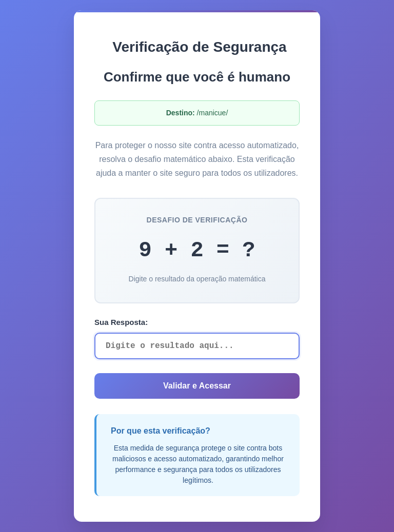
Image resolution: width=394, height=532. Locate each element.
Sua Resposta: (121, 322)
